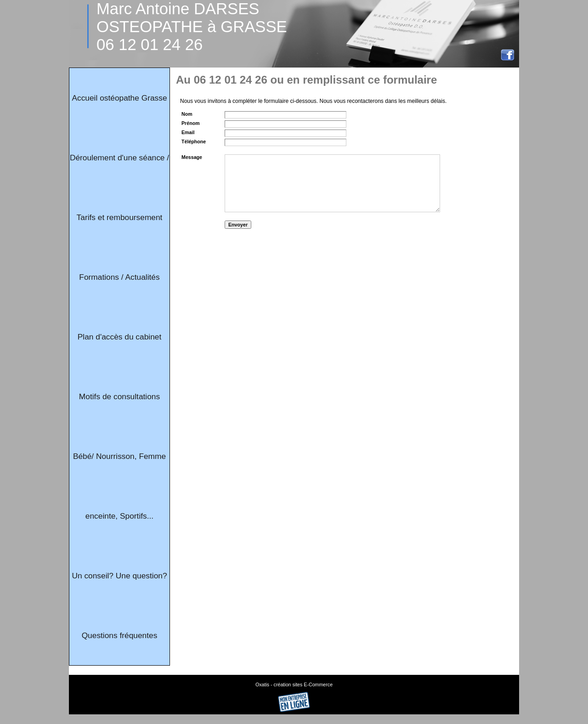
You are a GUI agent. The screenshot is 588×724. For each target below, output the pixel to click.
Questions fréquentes (120, 635)
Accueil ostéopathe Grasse (119, 98)
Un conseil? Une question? (119, 576)
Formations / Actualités (119, 277)
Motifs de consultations (119, 396)
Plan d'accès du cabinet (120, 337)
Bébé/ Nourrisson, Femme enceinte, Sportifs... (119, 486)
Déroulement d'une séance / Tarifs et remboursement (119, 187)
